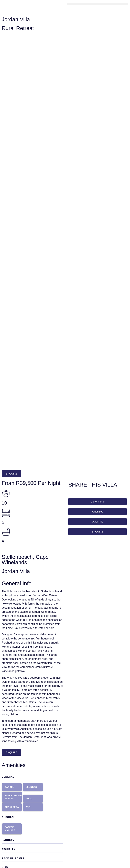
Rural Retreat (18, 28)
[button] (97, 4)
